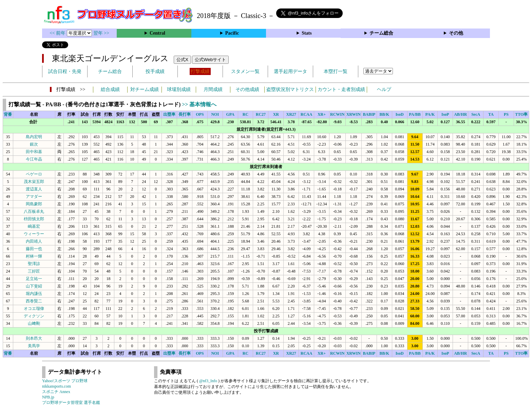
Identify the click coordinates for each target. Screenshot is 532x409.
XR (276, 114)
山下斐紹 (34, 286)
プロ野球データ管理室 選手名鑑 (71, 403)
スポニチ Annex (56, 392)
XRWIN (354, 114)
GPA (230, 114)
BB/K (384, 114)
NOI (215, 114)
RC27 (261, 114)
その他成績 (247, 89)
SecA (476, 114)
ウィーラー (34, 234)
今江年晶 (34, 159)
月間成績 (213, 89)
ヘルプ (384, 89)
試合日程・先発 (65, 71)
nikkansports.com (56, 386)
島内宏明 (34, 137)
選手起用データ (290, 71)
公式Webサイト (210, 60)
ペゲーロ (34, 174)
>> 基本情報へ (199, 104)
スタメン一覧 (245, 71)
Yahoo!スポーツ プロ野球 (65, 381)
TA (491, 114)
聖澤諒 (34, 264)
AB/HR (460, 114)
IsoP (445, 114)
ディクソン (34, 316)
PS (506, 114)
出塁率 (169, 114)
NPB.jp (48, 397)
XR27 (291, 114)
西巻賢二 (34, 301)
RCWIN (337, 114)
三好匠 (34, 271)
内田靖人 (34, 241)
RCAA (307, 114)
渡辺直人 (34, 189)
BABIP (369, 114)
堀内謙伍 (34, 294)
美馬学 (34, 346)
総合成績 (110, 89)
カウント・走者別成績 (341, 89)
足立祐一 (34, 279)
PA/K (430, 114)
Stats (307, 33)
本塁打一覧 (336, 71)
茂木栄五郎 (34, 182)
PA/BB (415, 114)
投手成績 (155, 71)
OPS (200, 114)
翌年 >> (101, 33)
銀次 (34, 144)
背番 (8, 114)
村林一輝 (34, 256)
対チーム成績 (145, 89)
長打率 (185, 114)
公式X (182, 60)
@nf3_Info (208, 381)
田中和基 (34, 152)
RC (245, 114)
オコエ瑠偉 (34, 309)
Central (157, 33)
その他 (456, 33)
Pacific (232, 33)
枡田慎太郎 (34, 219)
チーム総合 (381, 33)
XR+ (322, 114)
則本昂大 (34, 338)
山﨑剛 (34, 323)
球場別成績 (179, 89)
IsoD (400, 114)
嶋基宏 (34, 226)
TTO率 (521, 114)
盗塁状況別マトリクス (290, 89)
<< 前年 (58, 33)
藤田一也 (34, 249)
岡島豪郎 (34, 204)
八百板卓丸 (34, 211)
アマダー (34, 197)
